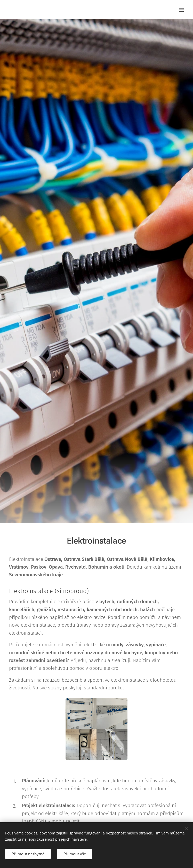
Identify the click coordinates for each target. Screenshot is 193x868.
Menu (181, 10)
